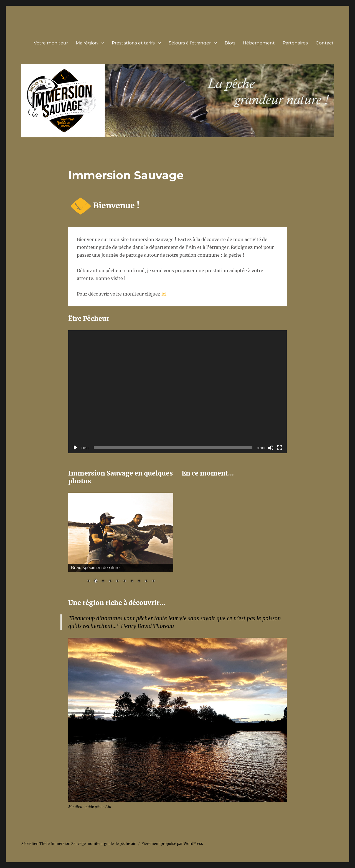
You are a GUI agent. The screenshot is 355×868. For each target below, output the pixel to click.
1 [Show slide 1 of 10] (88, 581)
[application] (177, 392)
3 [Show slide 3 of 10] (103, 581)
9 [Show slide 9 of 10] (146, 581)
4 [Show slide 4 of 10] (110, 581)
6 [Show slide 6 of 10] (125, 581)
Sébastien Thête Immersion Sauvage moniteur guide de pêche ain (79, 844)
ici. (164, 294)
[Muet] (271, 448)
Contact (325, 43)
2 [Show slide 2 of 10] (96, 581)
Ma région (87, 43)
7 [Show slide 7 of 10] (132, 581)
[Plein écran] (280, 448)
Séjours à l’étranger (190, 43)
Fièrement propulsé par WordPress (172, 844)
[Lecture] (75, 448)
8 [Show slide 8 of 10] (139, 581)
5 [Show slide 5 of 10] (117, 581)
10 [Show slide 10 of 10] (153, 581)
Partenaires (295, 43)
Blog (230, 43)
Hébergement (259, 43)
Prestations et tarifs (133, 43)
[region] (121, 542)
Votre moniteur (51, 43)
